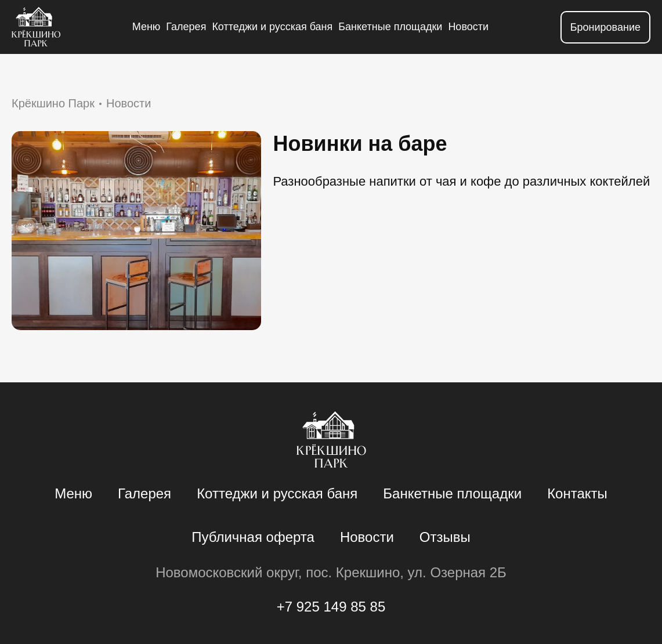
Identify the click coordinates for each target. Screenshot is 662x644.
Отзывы (445, 537)
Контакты (577, 493)
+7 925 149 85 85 (331, 607)
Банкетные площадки (390, 27)
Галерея (186, 27)
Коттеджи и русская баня (272, 27)
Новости (468, 27)
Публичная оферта (253, 537)
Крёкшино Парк (53, 103)
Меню (146, 27)
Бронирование (605, 27)
